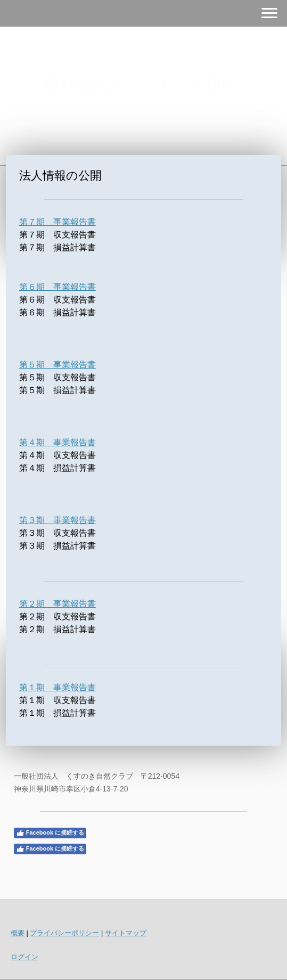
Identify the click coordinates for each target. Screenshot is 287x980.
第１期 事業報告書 (58, 687)
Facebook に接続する (50, 833)
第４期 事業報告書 (58, 442)
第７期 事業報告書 (58, 222)
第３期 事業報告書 (58, 520)
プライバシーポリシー (64, 933)
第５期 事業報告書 (58, 365)
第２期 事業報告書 (58, 604)
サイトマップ (126, 933)
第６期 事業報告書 (58, 287)
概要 (18, 933)
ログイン (24, 957)
